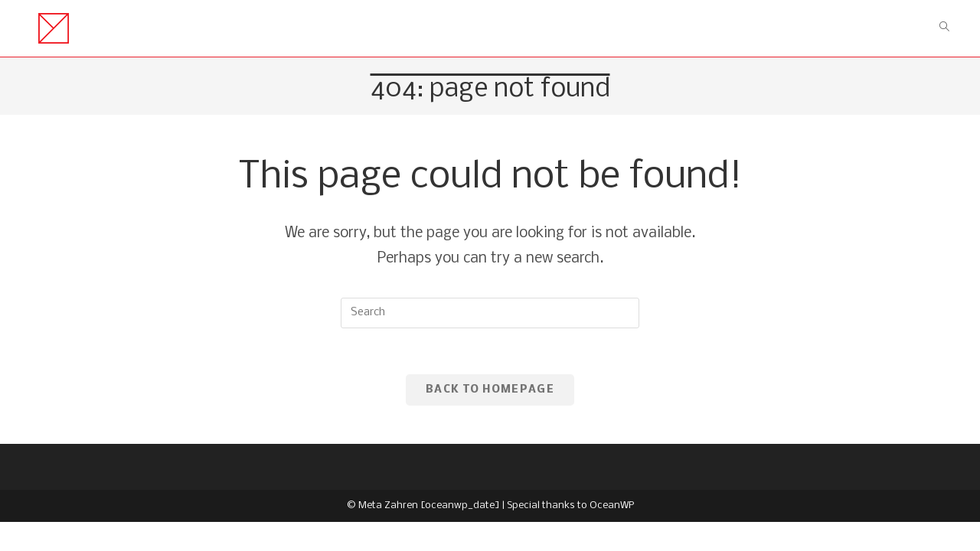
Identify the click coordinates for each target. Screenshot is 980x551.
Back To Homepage (490, 390)
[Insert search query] (490, 313)
